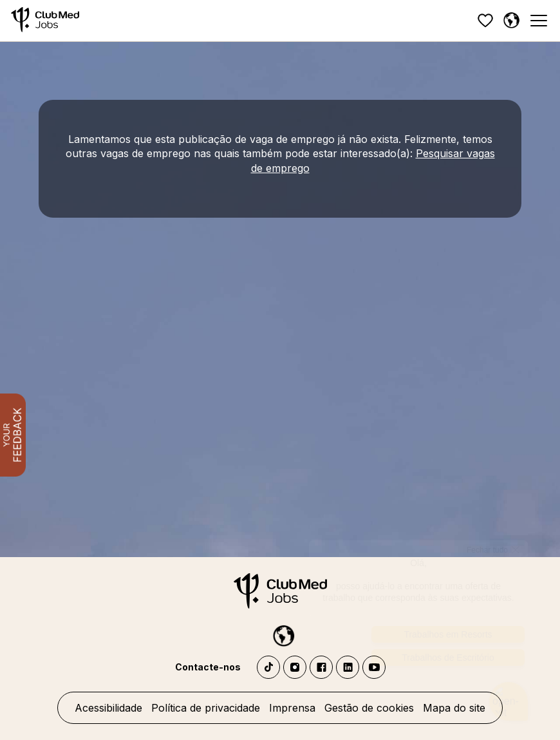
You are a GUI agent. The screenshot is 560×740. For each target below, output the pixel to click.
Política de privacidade (206, 708)
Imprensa (292, 708)
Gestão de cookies (369, 708)
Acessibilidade (108, 708)
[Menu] (538, 21)
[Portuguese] (511, 21)
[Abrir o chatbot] (509, 702)
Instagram (295, 667)
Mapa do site (454, 708)
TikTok (268, 667)
